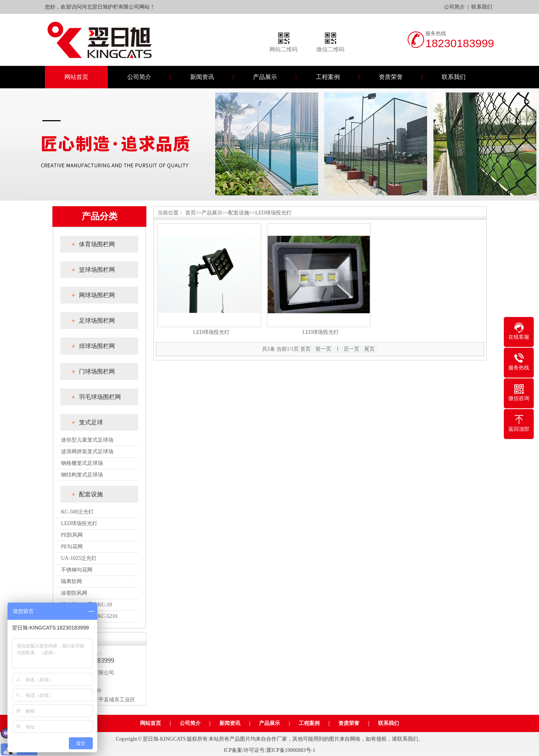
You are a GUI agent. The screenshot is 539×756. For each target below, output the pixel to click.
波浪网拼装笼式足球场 (87, 452)
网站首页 (76, 77)
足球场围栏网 (97, 321)
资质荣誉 (391, 77)
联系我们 (482, 7)
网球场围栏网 (97, 295)
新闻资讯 (202, 77)
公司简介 (454, 7)
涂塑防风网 (74, 593)
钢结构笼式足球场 (82, 475)
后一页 (351, 349)
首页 (191, 213)
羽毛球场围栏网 (100, 397)
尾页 (369, 349)
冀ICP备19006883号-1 (291, 750)
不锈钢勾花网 (77, 570)
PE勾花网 (72, 547)
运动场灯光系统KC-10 (86, 605)
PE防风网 (72, 535)
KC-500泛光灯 (77, 512)
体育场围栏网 (97, 244)
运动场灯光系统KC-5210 (89, 616)
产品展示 (265, 77)
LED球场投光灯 (79, 523)
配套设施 (91, 494)
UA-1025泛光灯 (79, 558)
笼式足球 (91, 422)
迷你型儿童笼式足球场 (87, 440)
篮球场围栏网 (97, 270)
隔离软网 (71, 581)
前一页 (323, 349)
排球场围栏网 (97, 346)
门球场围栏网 (97, 371)
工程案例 (328, 77)
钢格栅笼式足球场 (82, 463)
